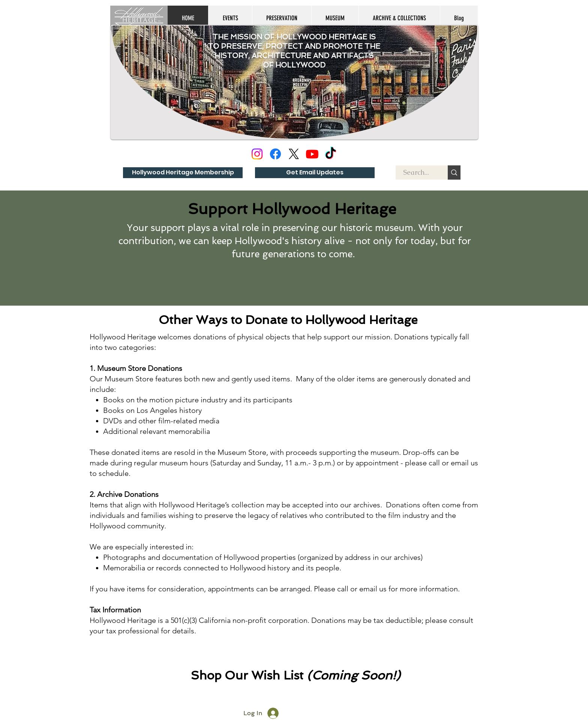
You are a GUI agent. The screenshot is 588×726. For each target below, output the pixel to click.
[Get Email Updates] (315, 173)
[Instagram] (257, 154)
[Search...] (416, 172)
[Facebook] (275, 154)
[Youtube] (312, 154)
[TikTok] (331, 154)
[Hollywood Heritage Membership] (183, 173)
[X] (294, 154)
